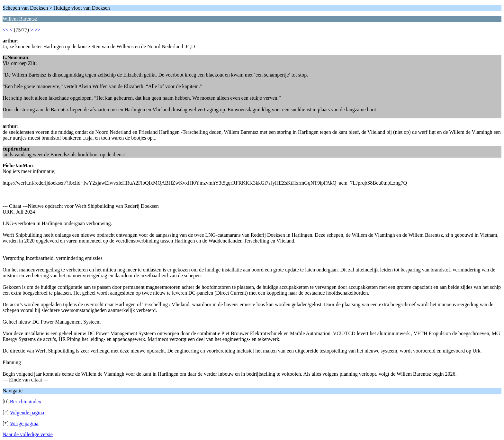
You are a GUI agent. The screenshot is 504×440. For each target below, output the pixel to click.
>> (37, 30)
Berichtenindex (26, 402)
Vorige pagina (24, 423)
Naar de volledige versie (28, 434)
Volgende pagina (27, 412)
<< (5, 30)
